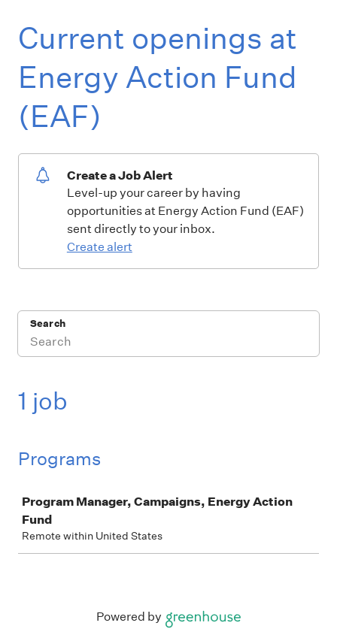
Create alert (100, 247)
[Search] (168, 343)
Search (48, 324)
